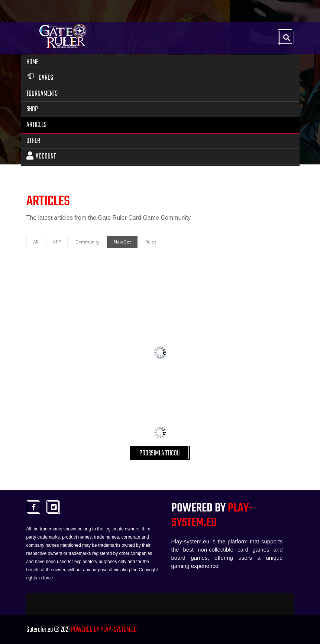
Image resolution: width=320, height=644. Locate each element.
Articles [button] (36, 125)
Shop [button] (32, 109)
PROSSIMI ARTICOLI (160, 453)
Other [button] (33, 141)
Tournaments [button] (42, 94)
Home (33, 62)
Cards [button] (40, 78)
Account (41, 156)
